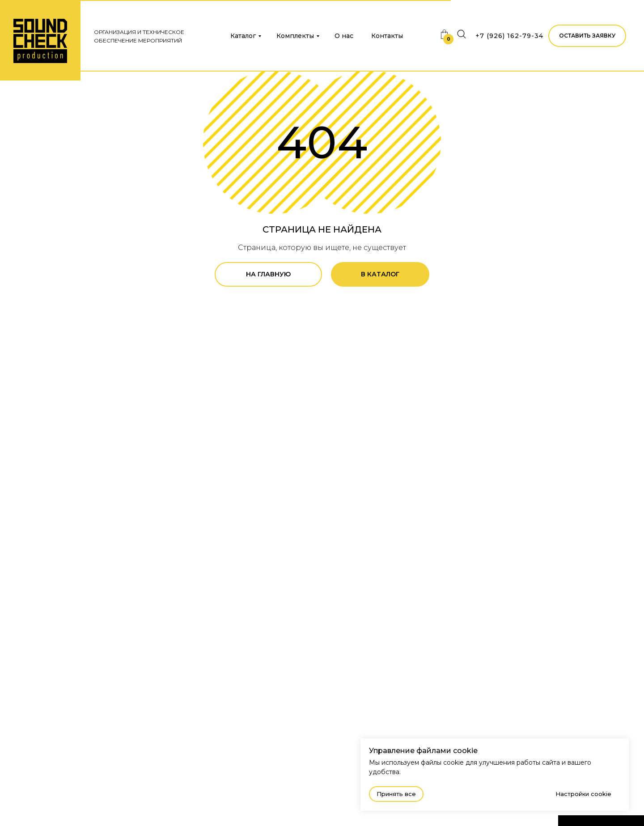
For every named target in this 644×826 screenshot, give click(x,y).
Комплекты (295, 36)
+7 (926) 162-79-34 (509, 36)
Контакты (387, 36)
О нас (344, 36)
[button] (587, 36)
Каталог (243, 36)
